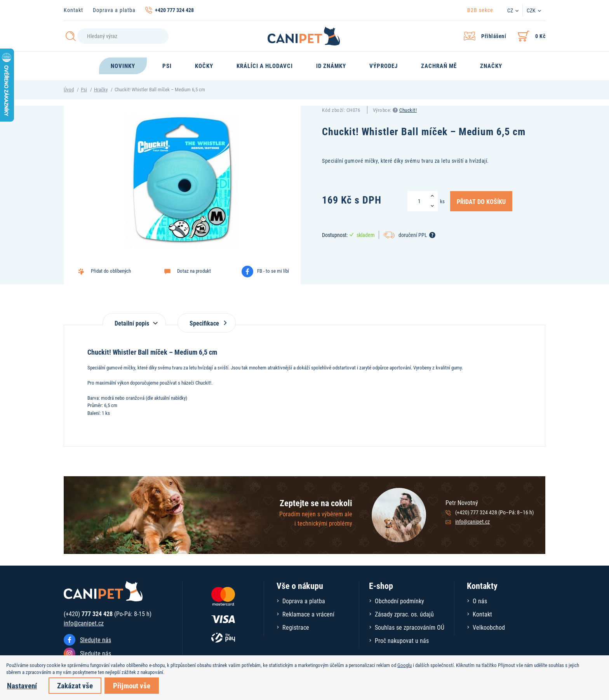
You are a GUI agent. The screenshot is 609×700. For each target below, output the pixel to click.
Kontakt (73, 10)
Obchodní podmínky (399, 601)
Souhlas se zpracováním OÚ (410, 627)
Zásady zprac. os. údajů (404, 614)
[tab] (134, 319)
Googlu (405, 665)
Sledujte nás (96, 640)
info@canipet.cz (472, 522)
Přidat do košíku (481, 201)
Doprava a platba (114, 10)
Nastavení (22, 685)
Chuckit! (408, 110)
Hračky (101, 89)
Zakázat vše (75, 685)
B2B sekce (480, 10)
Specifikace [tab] (207, 323)
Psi (84, 89)
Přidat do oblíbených (111, 271)
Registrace (296, 627)
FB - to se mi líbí (273, 271)
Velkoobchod (489, 627)
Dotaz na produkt (194, 271)
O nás (480, 601)
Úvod (69, 89)
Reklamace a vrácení (308, 614)
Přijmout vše (132, 685)
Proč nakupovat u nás (402, 640)
